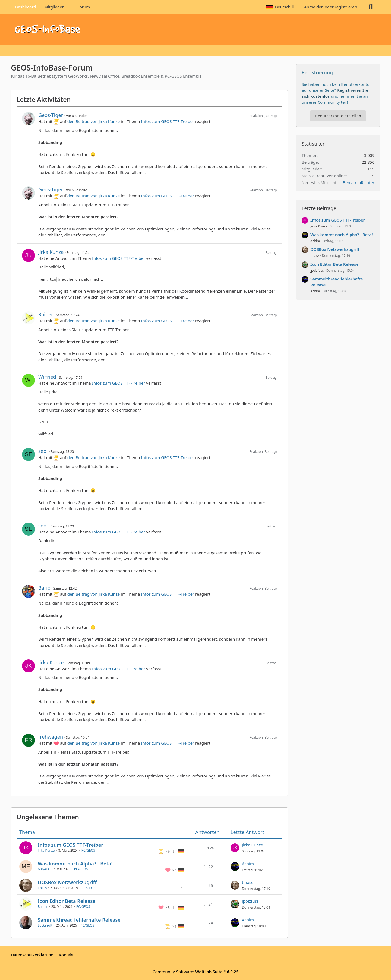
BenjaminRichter (359, 182)
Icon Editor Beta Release (67, 901)
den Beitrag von (94, 121)
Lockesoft (45, 925)
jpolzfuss (250, 901)
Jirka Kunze (51, 252)
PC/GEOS (88, 850)
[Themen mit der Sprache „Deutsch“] (181, 851)
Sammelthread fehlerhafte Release (79, 920)
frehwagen (51, 737)
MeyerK (44, 869)
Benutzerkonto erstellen (338, 116)
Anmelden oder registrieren (331, 7)
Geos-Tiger (51, 115)
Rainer (46, 314)
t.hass (42, 888)
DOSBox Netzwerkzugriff (67, 882)
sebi (43, 451)
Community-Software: (195, 972)
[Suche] (371, 7)
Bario (44, 588)
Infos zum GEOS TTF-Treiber (168, 121)
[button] (281, 7)
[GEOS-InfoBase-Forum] (195, 29)
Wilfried (47, 377)
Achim (248, 864)
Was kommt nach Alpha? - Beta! (75, 864)
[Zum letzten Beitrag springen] (235, 848)
